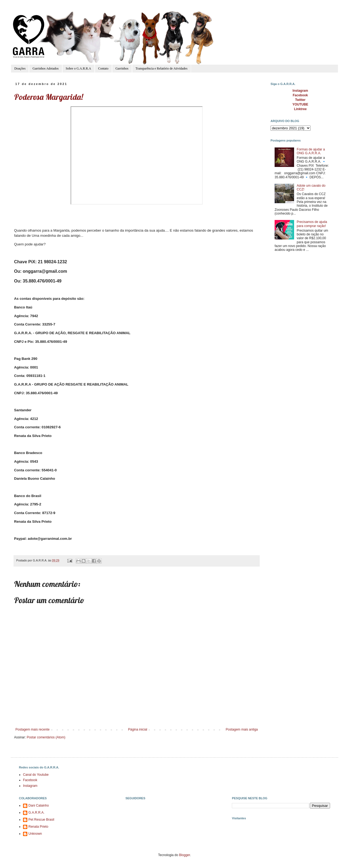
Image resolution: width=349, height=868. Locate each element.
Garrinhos (122, 68)
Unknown (35, 834)
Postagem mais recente (32, 729)
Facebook (30, 780)
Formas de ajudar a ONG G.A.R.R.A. (311, 151)
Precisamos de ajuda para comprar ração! (312, 224)
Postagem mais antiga (242, 729)
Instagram (30, 786)
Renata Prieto (38, 827)
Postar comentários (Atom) (46, 737)
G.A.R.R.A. (36, 813)
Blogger (185, 855)
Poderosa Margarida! (49, 97)
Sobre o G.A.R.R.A (78, 68)
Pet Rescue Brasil (41, 820)
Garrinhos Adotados (45, 68)
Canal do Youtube (36, 775)
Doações (20, 68)
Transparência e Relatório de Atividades (162, 68)
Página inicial (138, 729)
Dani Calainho (39, 805)
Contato (103, 68)
